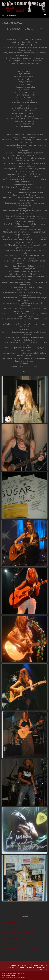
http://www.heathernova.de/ (13, 927)
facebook (15, 965)
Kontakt (31, 967)
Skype (25, 965)
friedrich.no (16, 975)
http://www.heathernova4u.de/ (14, 938)
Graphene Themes (20, 977)
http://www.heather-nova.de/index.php (17, 933)
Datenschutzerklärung (16, 967)
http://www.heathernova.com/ (14, 922)
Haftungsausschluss (39, 965)
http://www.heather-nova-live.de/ (15, 943)
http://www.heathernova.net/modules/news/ (20, 948)
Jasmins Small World (10, 15)
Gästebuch (42, 967)
